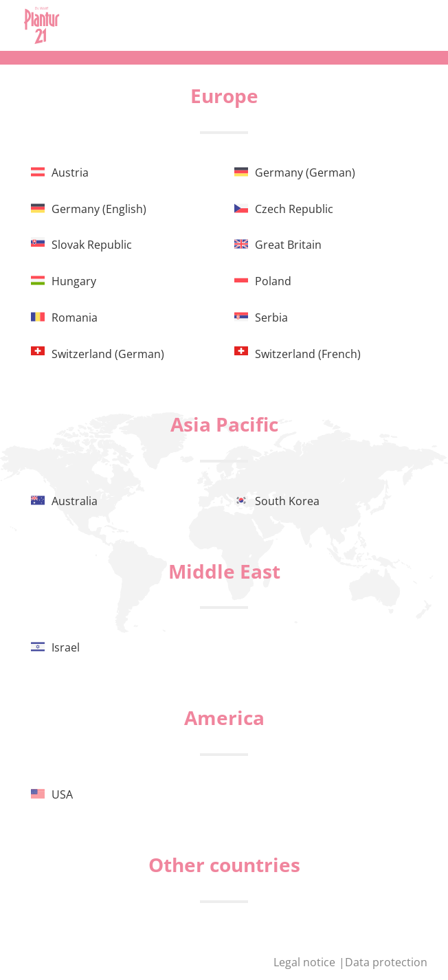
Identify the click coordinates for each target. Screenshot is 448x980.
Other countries (224, 865)
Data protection (386, 962)
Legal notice (306, 962)
